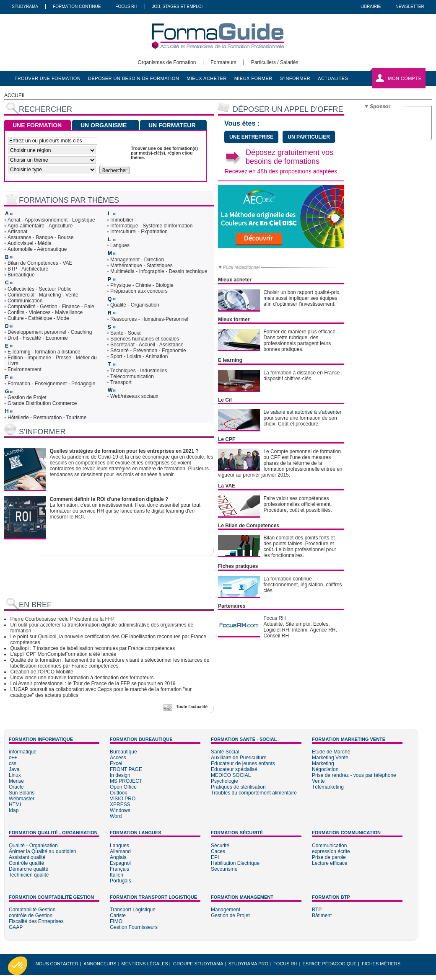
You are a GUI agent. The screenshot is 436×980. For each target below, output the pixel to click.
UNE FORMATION (37, 125)
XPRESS (120, 805)
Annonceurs (100, 964)
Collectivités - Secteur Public (39, 289)
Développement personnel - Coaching (50, 332)
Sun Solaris (22, 793)
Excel (116, 763)
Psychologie (224, 781)
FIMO (116, 921)
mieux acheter (207, 78)
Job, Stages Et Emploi (178, 6)
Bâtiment (322, 916)
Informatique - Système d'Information (151, 226)
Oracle (16, 787)
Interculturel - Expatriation (139, 232)
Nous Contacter (57, 964)
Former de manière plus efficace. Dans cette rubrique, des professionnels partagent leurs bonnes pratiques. (300, 340)
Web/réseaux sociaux (134, 396)
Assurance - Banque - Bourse (40, 237)
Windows (120, 810)
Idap (14, 810)
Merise (16, 781)
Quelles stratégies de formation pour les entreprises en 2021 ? (124, 451)
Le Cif (225, 400)
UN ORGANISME (104, 125)
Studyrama (25, 6)
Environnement (25, 369)
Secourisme (224, 869)
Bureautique (21, 275)
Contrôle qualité (26, 863)
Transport (121, 382)
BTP (317, 910)
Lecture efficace (330, 863)
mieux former (253, 78)
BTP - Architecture (28, 269)
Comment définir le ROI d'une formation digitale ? (109, 499)
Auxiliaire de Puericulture (239, 758)
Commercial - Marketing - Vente (43, 295)
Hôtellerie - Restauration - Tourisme (47, 418)
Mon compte (405, 78)
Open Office (123, 787)
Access (118, 758)
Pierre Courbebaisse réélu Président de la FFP (62, 619)
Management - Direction (137, 260)
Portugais (121, 881)
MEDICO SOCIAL (231, 775)
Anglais (118, 857)
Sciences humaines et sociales (145, 339)
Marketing (323, 763)
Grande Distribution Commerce (42, 403)
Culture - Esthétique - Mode (38, 318)
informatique (23, 752)
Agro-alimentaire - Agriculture (40, 226)
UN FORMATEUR (172, 125)
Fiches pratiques (238, 566)
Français (119, 869)
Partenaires (232, 606)
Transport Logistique (133, 910)
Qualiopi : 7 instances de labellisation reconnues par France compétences (92, 648)
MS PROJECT (126, 781)
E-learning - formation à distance (44, 352)
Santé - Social (126, 333)
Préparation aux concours (139, 291)
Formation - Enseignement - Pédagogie (51, 384)
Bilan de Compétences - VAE (40, 263)
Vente (318, 781)
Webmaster (22, 799)
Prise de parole (329, 857)
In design (120, 775)
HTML (16, 805)
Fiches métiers (381, 964)
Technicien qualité (29, 875)
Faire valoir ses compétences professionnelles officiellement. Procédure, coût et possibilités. (297, 504)
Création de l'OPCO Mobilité (42, 672)
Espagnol (120, 863)
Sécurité (220, 846)
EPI (215, 857)
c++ (13, 758)
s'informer (295, 78)
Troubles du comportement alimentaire (254, 793)
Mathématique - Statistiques (141, 266)
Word (116, 816)
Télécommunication (132, 377)
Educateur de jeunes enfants (243, 763)
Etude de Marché (331, 752)
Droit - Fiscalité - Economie (38, 338)
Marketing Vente (330, 758)
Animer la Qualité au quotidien (43, 851)
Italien (117, 875)
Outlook (118, 793)
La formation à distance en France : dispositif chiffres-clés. (303, 376)
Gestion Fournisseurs (134, 927)
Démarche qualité (29, 869)
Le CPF (227, 439)
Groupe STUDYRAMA (198, 964)
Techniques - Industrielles (139, 371)
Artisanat (17, 232)
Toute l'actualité (192, 707)
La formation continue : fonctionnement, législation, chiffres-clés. (303, 585)
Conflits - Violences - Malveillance (45, 312)
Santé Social (225, 752)
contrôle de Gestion (31, 916)
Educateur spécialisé (234, 769)
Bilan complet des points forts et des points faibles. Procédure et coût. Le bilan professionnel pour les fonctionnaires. (300, 547)
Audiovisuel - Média (30, 243)
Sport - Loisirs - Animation (139, 356)
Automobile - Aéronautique (37, 249)
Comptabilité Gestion (32, 910)
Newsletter (410, 6)
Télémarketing (328, 787)
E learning (230, 360)
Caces (218, 851)
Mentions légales (145, 964)
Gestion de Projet (27, 397)
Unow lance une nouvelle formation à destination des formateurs (82, 678)
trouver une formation (48, 78)
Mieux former (234, 320)
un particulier (309, 137)
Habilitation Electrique (235, 863)
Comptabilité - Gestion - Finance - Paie (51, 307)
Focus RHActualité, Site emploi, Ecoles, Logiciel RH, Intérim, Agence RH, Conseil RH (300, 627)
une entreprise (251, 137)
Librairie (371, 6)
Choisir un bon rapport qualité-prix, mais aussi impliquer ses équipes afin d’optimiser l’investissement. (302, 298)
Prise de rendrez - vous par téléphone (354, 775)
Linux (15, 775)
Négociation (325, 769)
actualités (333, 78)
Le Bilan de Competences (249, 526)
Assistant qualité (27, 857)
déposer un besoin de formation (134, 78)
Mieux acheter (235, 280)
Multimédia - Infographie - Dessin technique (159, 271)
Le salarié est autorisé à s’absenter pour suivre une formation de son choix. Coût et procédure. (302, 418)
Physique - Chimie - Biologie (142, 285)
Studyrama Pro (248, 964)
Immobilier (122, 220)
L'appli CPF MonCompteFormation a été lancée (63, 654)
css (13, 763)
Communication (25, 301)
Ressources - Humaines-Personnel (149, 319)
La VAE (227, 486)
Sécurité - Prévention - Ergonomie (148, 351)
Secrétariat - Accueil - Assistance (147, 345)
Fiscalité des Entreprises (36, 921)
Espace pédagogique (330, 964)
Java (14, 769)
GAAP (16, 927)
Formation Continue (77, 6)
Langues (120, 245)
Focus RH (126, 6)
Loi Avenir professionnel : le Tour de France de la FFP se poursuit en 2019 (93, 683)
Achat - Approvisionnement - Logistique (51, 220)
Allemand (120, 851)
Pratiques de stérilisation (238, 787)
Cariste (118, 916)
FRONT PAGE (126, 769)
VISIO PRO (123, 799)
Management (226, 910)
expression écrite (331, 851)
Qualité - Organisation (135, 305)
